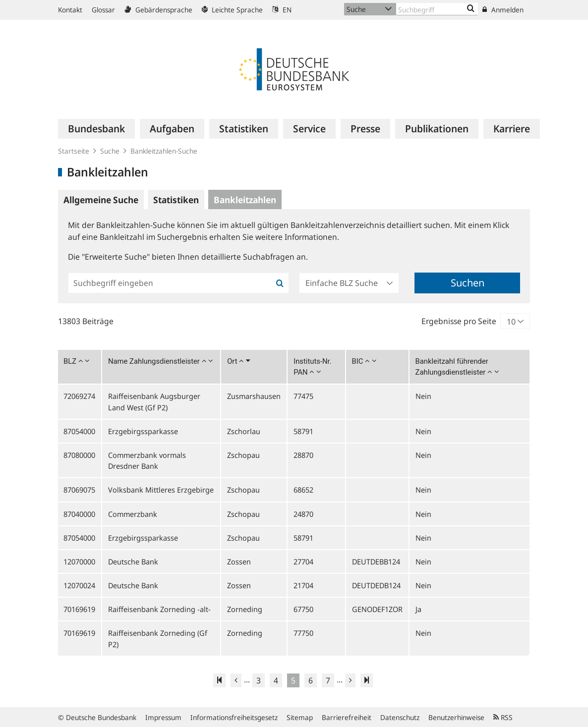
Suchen (468, 283)
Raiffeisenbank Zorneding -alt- (159, 609)
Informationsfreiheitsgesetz (234, 717)
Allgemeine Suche (101, 200)
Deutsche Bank (133, 561)
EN (282, 10)
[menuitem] (96, 129)
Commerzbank (133, 514)
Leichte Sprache (232, 10)
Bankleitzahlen (245, 200)
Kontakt (70, 10)
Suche (110, 151)
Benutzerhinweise (456, 717)
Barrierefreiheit (347, 717)
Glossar (103, 10)
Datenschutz (400, 717)
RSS (503, 717)
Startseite (74, 151)
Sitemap (300, 717)
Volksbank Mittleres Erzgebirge (161, 490)
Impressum (163, 717)
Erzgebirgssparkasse (143, 431)
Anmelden (503, 10)
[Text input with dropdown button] (437, 9)
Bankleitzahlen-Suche (164, 151)
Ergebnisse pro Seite (459, 321)
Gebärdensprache (158, 10)
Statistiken (176, 200)
